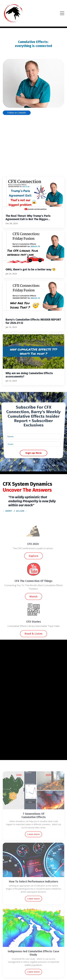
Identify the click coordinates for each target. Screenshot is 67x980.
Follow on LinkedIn (17, 113)
